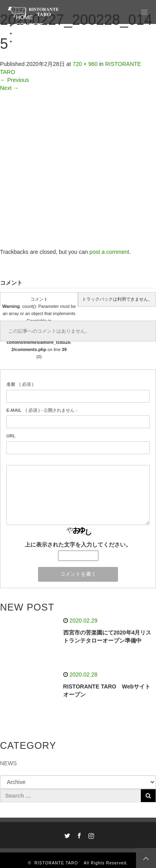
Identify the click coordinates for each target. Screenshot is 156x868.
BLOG (24, 41)
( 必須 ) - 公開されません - (42, 410)
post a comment (110, 252)
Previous (14, 80)
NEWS (8, 763)
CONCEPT (30, 25)
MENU (24, 33)
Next (9, 88)
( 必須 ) (20, 384)
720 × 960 (85, 64)
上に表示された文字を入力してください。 (78, 545)
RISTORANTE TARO (58, 863)
